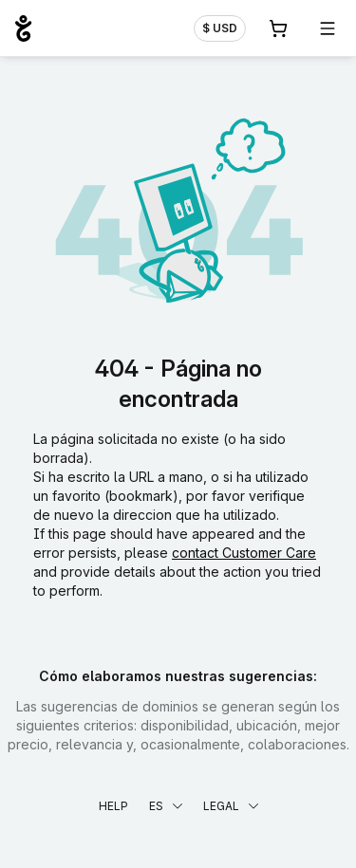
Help (113, 806)
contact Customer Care (244, 553)
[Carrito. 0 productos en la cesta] (278, 28)
